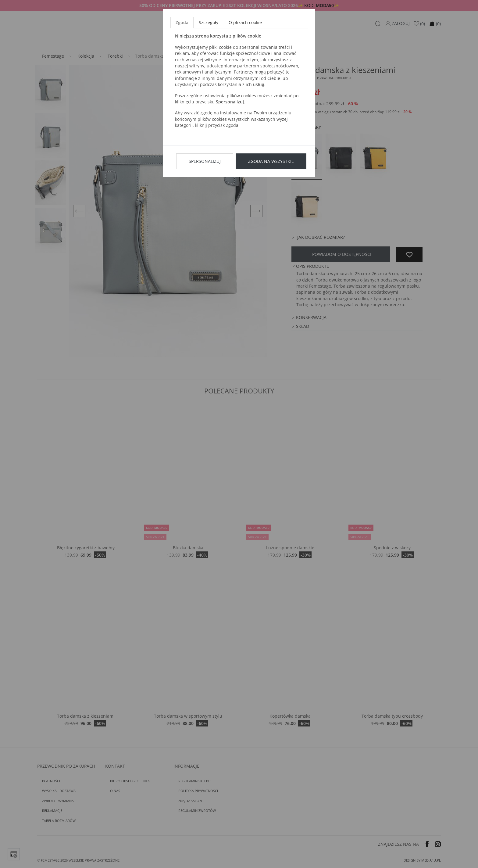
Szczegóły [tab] (209, 22)
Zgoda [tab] (182, 22)
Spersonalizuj (205, 161)
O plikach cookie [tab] (245, 22)
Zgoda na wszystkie (271, 161)
